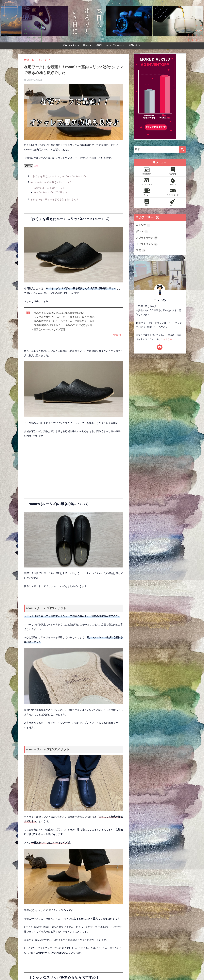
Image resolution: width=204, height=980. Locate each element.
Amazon (117, 335)
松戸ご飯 (173, 171)
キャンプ (173, 182)
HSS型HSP (147, 171)
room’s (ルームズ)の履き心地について (51, 182)
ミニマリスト (147, 182)
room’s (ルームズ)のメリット (49, 188)
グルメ (87, 45)
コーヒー (147, 192)
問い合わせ (135, 45)
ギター (173, 203)
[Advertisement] (74, 470)
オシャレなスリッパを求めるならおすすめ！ (55, 199)
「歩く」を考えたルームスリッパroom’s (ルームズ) (58, 176)
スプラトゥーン (115, 45)
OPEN (29, 166)
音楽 (99, 45)
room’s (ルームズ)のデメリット (50, 192)
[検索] (182, 150)
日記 (147, 203)
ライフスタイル (71, 45)
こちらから (166, 339)
